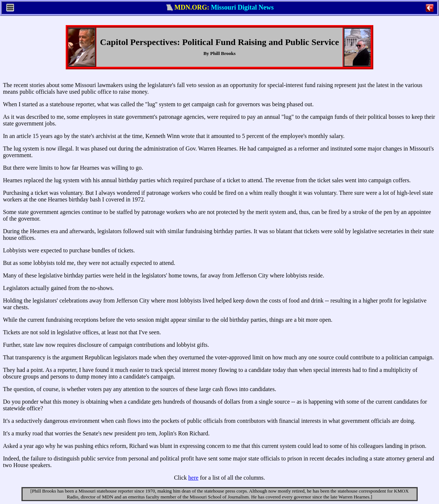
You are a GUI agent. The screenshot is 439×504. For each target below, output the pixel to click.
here (193, 478)
